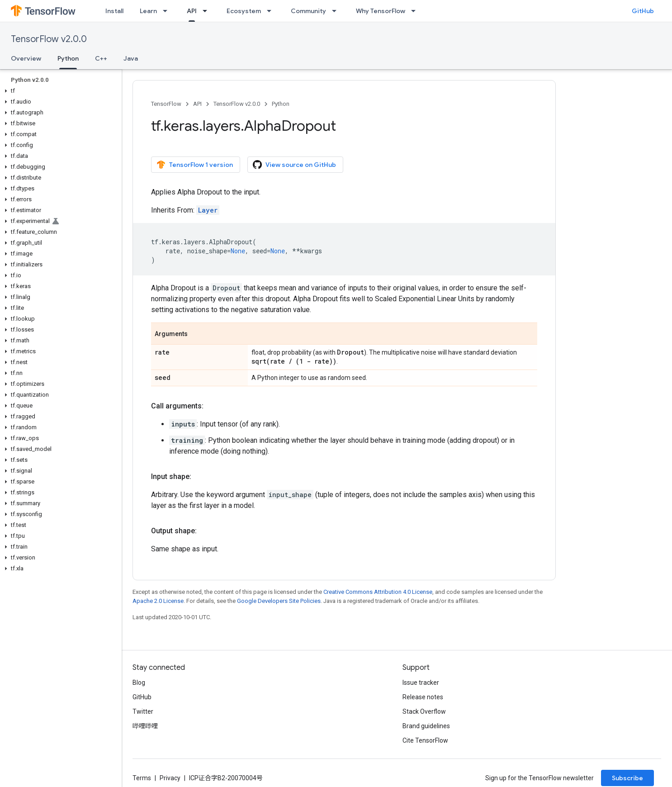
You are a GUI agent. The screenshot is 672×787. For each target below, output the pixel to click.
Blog (139, 683)
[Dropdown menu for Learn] (168, 11)
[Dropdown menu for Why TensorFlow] (416, 11)
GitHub (643, 11)
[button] (59, 91)
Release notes (423, 697)
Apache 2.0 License (158, 601)
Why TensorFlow (381, 11)
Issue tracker (421, 683)
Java (131, 58)
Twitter (143, 711)
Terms (142, 778)
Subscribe (627, 778)
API (197, 104)
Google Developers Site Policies (279, 601)
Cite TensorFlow (425, 740)
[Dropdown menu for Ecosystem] (272, 11)
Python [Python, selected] (68, 58)
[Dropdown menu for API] (208, 11)
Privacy (170, 778)
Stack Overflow (424, 711)
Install (114, 11)
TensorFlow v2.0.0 (49, 39)
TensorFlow (166, 104)
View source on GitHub (294, 165)
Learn (148, 11)
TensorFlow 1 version (195, 165)
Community (308, 11)
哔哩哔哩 (145, 726)
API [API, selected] (192, 11)
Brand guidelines (426, 726)
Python (281, 104)
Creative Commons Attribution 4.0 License (378, 592)
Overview (26, 58)
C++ (101, 58)
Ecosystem (244, 11)
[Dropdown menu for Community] (337, 11)
